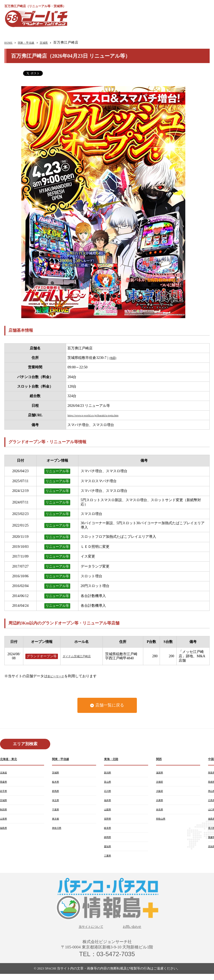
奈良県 (161, 812)
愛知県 (109, 851)
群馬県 (57, 793)
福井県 (109, 802)
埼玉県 (57, 802)
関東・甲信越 (31, 42)
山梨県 (109, 812)
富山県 (109, 783)
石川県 (109, 793)
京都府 (161, 783)
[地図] (114, 358)
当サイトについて (88, 932)
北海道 (5, 773)
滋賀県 (161, 773)
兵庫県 (161, 802)
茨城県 (53, 42)
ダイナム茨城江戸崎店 (80, 656)
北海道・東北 (11, 759)
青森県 (5, 783)
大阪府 (161, 793)
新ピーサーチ (58, 676)
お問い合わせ (136, 932)
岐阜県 (109, 832)
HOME (10, 42)
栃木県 (57, 783)
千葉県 (57, 812)
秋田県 (5, 812)
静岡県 (109, 841)
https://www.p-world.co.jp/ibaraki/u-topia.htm (101, 415)
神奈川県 (58, 832)
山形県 (5, 822)
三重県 (109, 861)
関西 (160, 759)
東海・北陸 (113, 759)
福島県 (5, 832)
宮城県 (5, 802)
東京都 (57, 822)
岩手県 (5, 793)
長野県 (109, 822)
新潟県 (109, 773)
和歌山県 (162, 822)
